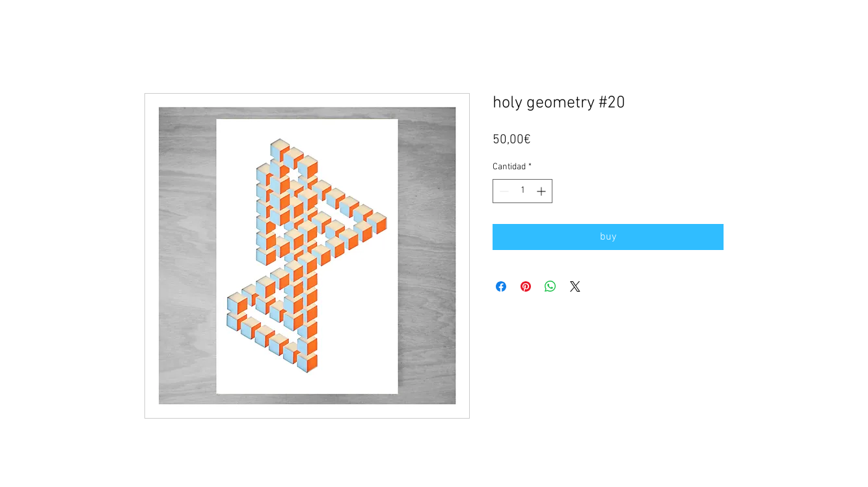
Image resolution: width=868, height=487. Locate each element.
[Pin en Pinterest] (526, 286)
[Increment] (542, 191)
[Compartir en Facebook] (501, 286)
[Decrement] (503, 191)
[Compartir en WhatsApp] (550, 286)
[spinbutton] (522, 191)
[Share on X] (575, 286)
